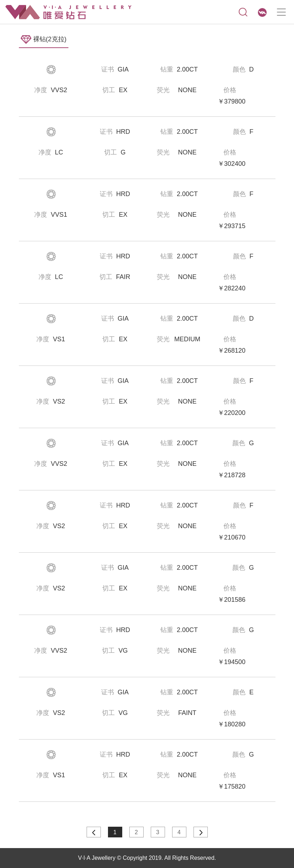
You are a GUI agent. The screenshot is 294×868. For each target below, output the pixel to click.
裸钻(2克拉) (44, 40)
